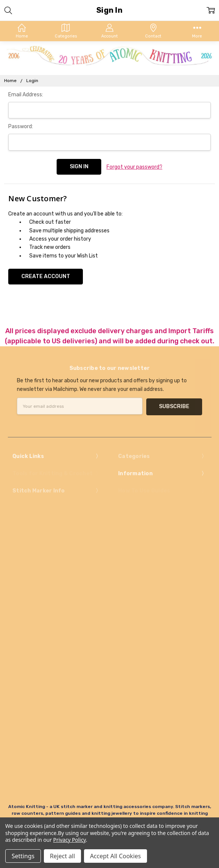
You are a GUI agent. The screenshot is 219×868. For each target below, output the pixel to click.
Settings (23, 856)
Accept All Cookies (115, 856)
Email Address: (26, 95)
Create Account (46, 275)
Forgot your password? (134, 167)
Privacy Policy (70, 840)
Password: (21, 126)
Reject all (62, 856)
